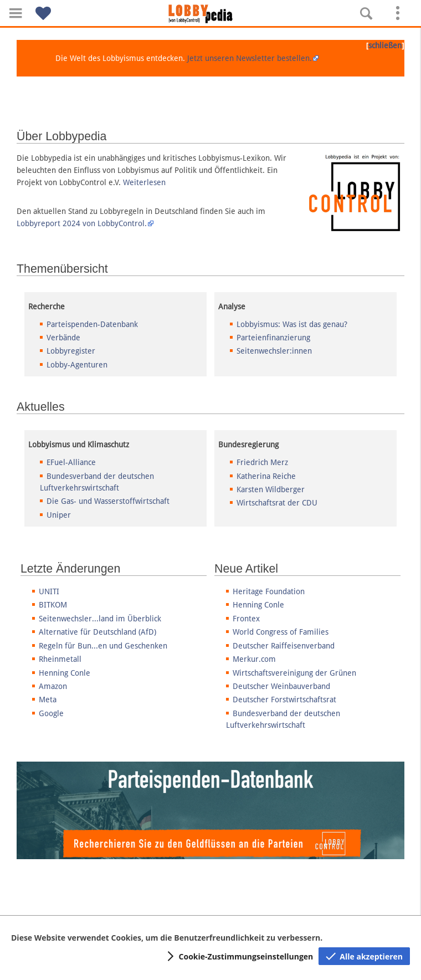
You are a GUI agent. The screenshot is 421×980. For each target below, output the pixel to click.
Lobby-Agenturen (77, 365)
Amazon (53, 686)
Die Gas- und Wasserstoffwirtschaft (108, 501)
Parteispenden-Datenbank (92, 324)
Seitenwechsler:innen (274, 351)
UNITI (49, 591)
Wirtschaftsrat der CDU (277, 503)
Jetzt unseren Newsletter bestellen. (250, 58)
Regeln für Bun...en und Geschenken (103, 646)
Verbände (63, 338)
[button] (16, 13)
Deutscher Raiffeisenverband (284, 646)
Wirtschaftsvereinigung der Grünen (294, 673)
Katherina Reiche (266, 476)
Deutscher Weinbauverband (281, 686)
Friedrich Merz (262, 462)
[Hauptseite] (210, 14)
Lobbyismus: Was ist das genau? (292, 324)
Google (51, 713)
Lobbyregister (71, 351)
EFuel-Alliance (71, 462)
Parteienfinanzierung (273, 338)
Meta (48, 700)
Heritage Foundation (269, 591)
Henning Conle (65, 673)
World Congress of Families (281, 632)
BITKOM (53, 605)
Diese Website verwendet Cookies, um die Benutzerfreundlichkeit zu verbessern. (167, 938)
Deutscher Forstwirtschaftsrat (284, 700)
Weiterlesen (144, 182)
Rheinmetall (60, 659)
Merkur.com (254, 659)
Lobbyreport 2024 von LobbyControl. (82, 223)
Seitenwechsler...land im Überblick (100, 619)
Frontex (246, 619)
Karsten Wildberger (271, 489)
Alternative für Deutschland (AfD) (97, 632)
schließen (385, 45)
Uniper (59, 515)
